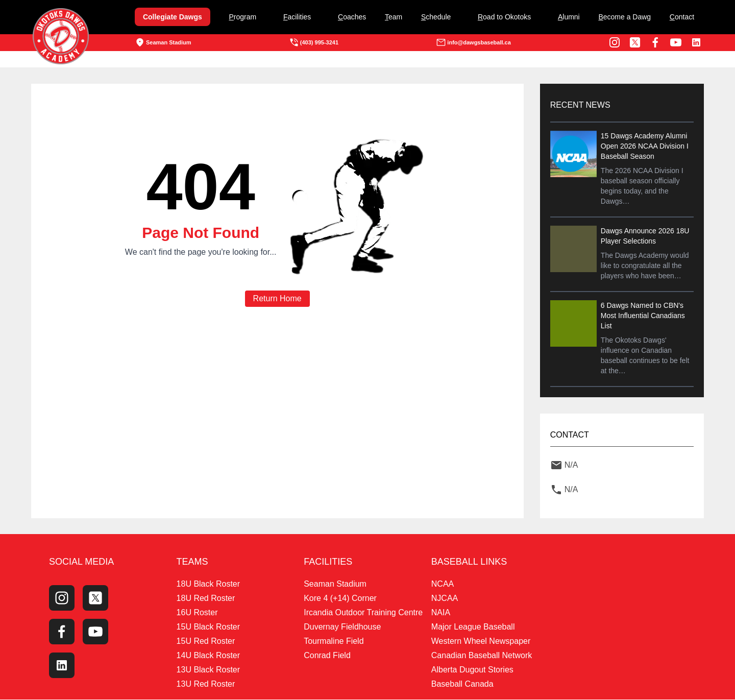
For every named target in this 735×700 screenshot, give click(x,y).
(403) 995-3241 (314, 42)
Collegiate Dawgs (173, 17)
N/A (570, 465)
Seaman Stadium (163, 42)
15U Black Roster (209, 627)
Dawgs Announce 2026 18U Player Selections (644, 236)
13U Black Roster (209, 670)
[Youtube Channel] (676, 42)
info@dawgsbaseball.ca (473, 42)
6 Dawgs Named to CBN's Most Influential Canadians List (642, 316)
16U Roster (197, 613)
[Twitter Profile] (635, 42)
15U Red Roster (206, 642)
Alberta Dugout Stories (472, 670)
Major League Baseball (473, 627)
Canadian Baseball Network (482, 656)
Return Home (277, 298)
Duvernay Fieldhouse (342, 627)
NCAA (443, 584)
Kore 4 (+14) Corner (340, 599)
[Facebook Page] (655, 42)
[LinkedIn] (696, 42)
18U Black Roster (209, 584)
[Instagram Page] (615, 42)
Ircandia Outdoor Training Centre (363, 613)
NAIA (441, 613)
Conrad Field (327, 656)
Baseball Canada (462, 684)
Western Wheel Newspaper (481, 642)
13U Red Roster (206, 684)
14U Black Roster (209, 656)
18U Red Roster (206, 599)
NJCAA (445, 599)
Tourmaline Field (334, 642)
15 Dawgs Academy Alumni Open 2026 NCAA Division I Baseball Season (644, 146)
